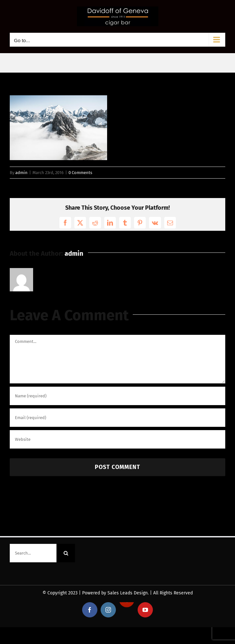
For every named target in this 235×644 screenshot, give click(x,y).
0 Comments (80, 173)
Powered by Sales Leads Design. (115, 593)
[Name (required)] (117, 396)
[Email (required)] (117, 418)
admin (21, 173)
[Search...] (33, 553)
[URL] (117, 439)
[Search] (66, 553)
